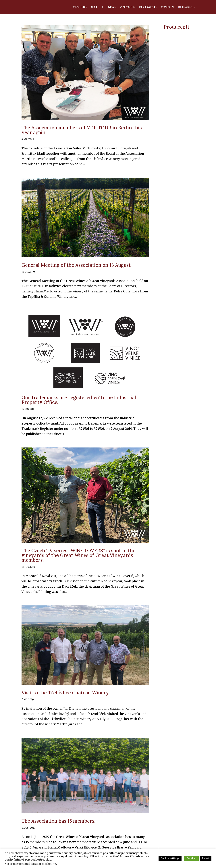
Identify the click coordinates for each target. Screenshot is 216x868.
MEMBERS (79, 9)
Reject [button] (206, 858)
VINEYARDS (127, 9)
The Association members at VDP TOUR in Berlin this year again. (82, 134)
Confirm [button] (191, 858)
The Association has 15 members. (58, 825)
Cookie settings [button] (170, 858)
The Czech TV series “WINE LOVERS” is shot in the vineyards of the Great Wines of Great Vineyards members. (78, 559)
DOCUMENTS (148, 9)
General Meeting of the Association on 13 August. (77, 269)
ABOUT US (97, 9)
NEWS (112, 9)
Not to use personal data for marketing (30, 864)
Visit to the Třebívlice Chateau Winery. (66, 696)
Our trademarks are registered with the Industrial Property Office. (79, 404)
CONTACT (168, 9)
